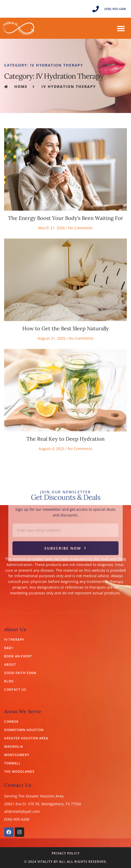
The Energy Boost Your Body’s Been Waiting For (66, 251)
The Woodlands (19, 772)
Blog (9, 681)
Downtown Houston (24, 730)
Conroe (11, 722)
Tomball (12, 763)
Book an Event (18, 656)
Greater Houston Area (26, 738)
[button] (121, 28)
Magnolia (14, 747)
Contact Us (15, 690)
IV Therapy (14, 640)
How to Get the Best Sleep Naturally (66, 361)
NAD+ (9, 648)
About (10, 665)
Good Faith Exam (20, 673)
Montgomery (17, 755)
